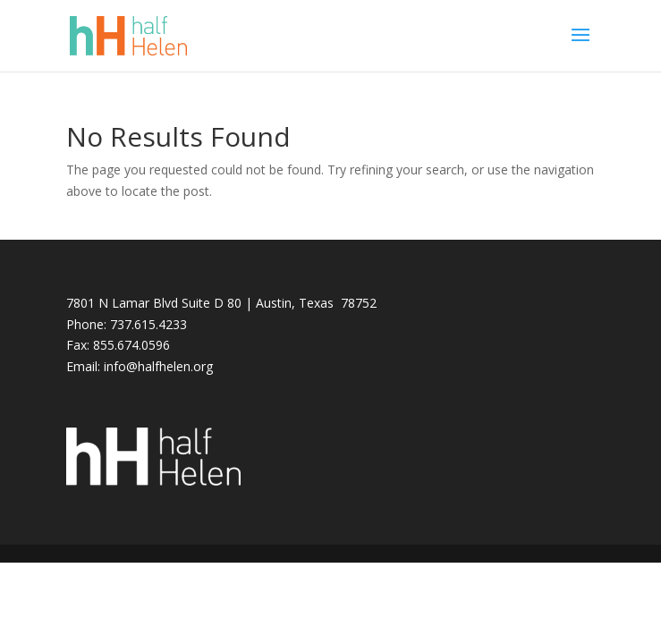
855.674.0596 (131, 345)
